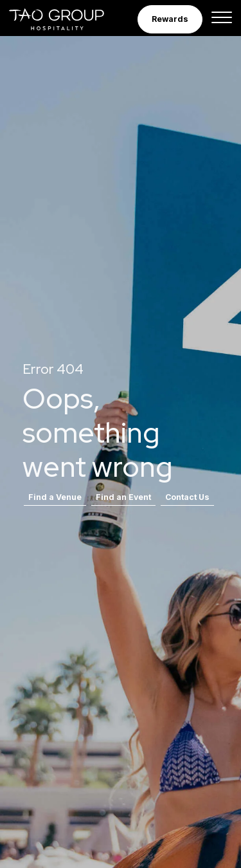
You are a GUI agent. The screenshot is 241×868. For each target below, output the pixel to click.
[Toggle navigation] (222, 19)
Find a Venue (55, 497)
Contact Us (187, 497)
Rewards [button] (170, 19)
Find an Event (123, 497)
